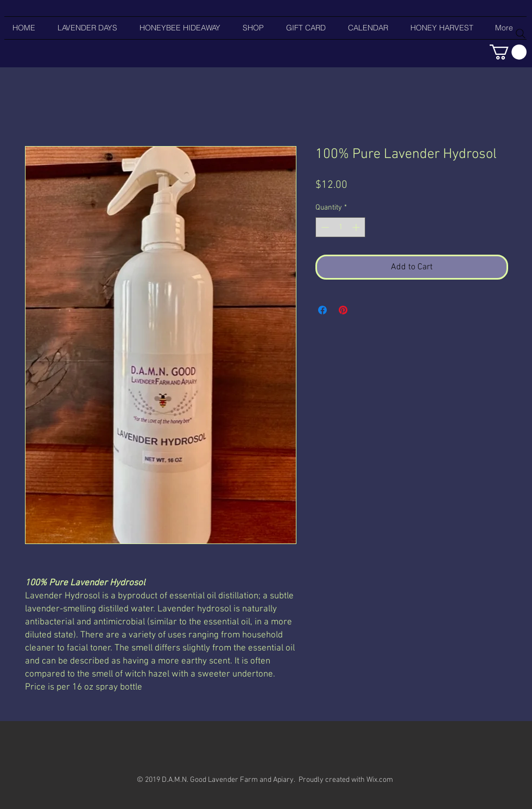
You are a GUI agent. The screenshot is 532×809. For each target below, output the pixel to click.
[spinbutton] (340, 227)
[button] (508, 52)
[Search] (521, 34)
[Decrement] (324, 227)
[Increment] (357, 227)
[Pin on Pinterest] (343, 310)
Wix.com (380, 780)
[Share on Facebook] (322, 310)
